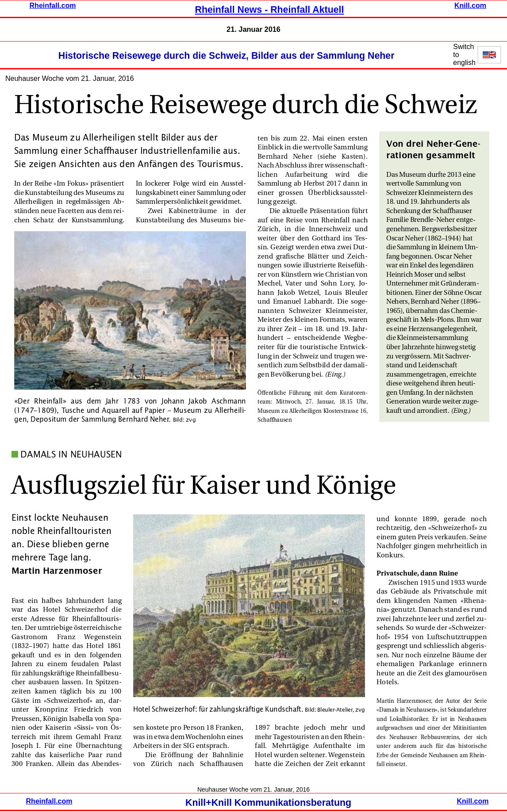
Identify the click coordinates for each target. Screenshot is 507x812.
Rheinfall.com (53, 6)
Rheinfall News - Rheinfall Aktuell (270, 10)
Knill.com (470, 6)
